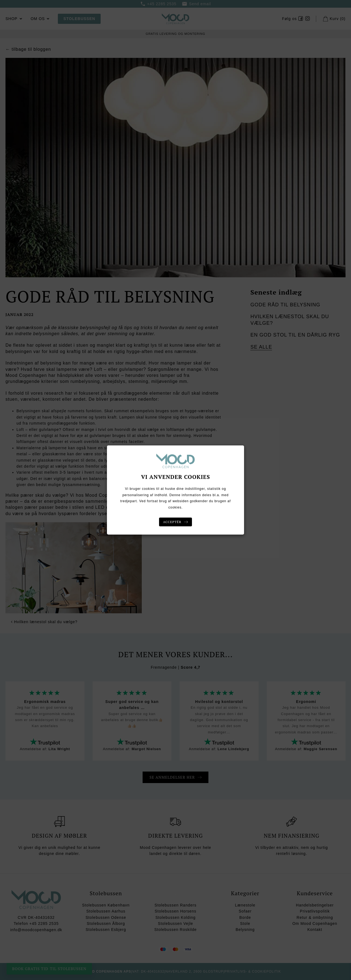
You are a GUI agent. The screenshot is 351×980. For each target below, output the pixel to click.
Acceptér (172, 522)
